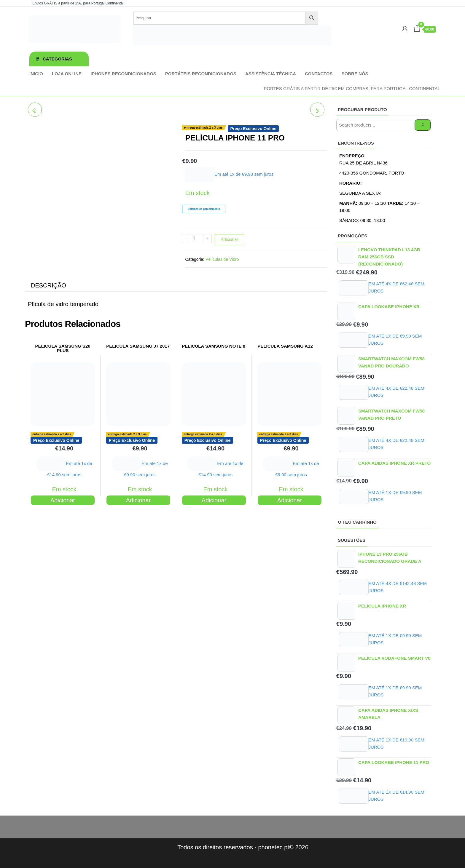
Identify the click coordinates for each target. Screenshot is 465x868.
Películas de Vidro (222, 259)
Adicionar (230, 239)
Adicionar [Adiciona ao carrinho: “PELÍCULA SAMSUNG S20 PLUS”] (63, 500)
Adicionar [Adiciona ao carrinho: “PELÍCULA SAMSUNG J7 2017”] (138, 500)
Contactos (319, 74)
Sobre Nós (355, 74)
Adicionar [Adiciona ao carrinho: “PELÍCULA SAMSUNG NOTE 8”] (214, 500)
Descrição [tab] (48, 285)
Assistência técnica (271, 74)
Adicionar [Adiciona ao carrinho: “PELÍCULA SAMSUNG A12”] (290, 500)
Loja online (67, 74)
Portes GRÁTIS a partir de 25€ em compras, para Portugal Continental (352, 88)
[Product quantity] (196, 239)
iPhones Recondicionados (123, 74)
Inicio (36, 74)
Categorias (57, 59)
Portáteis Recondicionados (201, 74)
